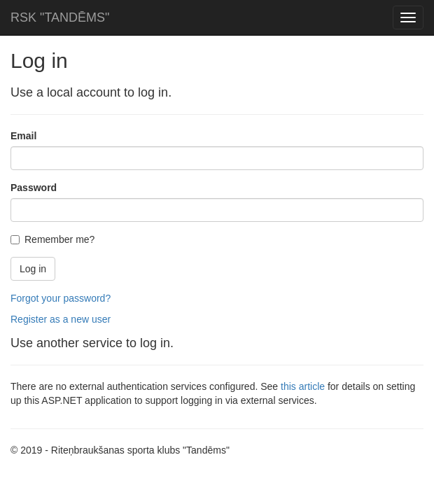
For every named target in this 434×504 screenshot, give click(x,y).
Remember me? (52, 239)
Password (34, 188)
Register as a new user (61, 319)
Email (23, 136)
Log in (33, 269)
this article (303, 386)
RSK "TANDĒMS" (60, 17)
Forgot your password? (61, 298)
